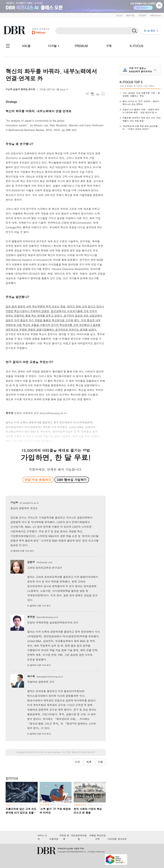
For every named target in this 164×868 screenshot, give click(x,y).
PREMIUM (81, 46)
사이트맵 (112, 839)
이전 (78, 762)
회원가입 (130, 15)
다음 (100, 762)
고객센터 (142, 15)
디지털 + (54, 46)
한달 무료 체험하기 (38, 480)
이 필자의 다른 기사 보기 (22, 551)
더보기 (87, 94)
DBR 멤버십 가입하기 (72, 480)
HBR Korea (155, 15)
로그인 (119, 15)
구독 (109, 46)
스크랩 (103, 94)
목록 (89, 762)
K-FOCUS (136, 46)
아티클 (26, 46)
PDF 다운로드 (92, 94)
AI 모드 (151, 31)
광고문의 (122, 839)
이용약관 (54, 839)
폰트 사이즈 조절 (98, 94)
